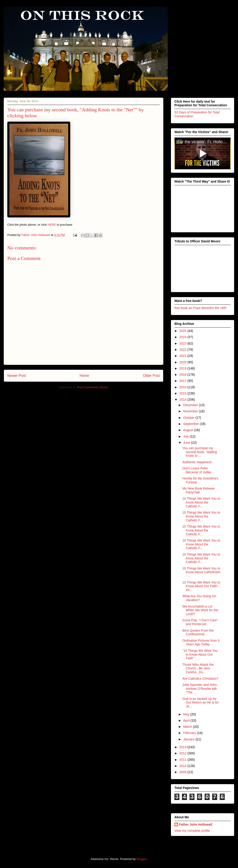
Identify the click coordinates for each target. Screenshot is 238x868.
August (188, 430)
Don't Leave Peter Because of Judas (197, 470)
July (186, 436)
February (190, 733)
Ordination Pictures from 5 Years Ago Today (201, 642)
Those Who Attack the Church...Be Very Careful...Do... (198, 668)
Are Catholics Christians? (200, 678)
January (189, 739)
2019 (183, 368)
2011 (183, 759)
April (187, 720)
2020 (183, 362)
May (187, 714)
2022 (183, 350)
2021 (183, 356)
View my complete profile (192, 830)
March (188, 727)
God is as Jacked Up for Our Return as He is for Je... (201, 702)
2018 (183, 375)
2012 (183, 753)
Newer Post (17, 376)
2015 (183, 393)
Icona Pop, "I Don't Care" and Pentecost (200, 622)
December (191, 405)
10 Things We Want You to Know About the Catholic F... (201, 502)
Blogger (141, 859)
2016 (183, 387)
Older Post (151, 376)
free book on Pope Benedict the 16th (200, 308)
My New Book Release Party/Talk (199, 490)
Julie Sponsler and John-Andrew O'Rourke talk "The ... (200, 688)
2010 (183, 766)
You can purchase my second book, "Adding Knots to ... (200, 452)
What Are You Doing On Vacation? (199, 598)
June (187, 443)
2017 (183, 381)
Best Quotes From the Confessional (198, 632)
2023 (183, 343)
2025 (183, 331)
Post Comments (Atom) (93, 387)
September (191, 424)
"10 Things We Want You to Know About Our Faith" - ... (200, 654)
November (191, 411)
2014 (183, 400)
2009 (183, 772)
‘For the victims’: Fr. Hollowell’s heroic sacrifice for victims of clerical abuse (204, 142)
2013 (183, 747)
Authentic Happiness (197, 462)
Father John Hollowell (196, 824)
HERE (52, 225)
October (189, 417)
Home (84, 376)
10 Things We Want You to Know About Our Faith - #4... (201, 586)
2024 (183, 337)
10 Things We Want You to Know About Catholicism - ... (201, 572)
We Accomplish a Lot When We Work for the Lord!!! (200, 610)
